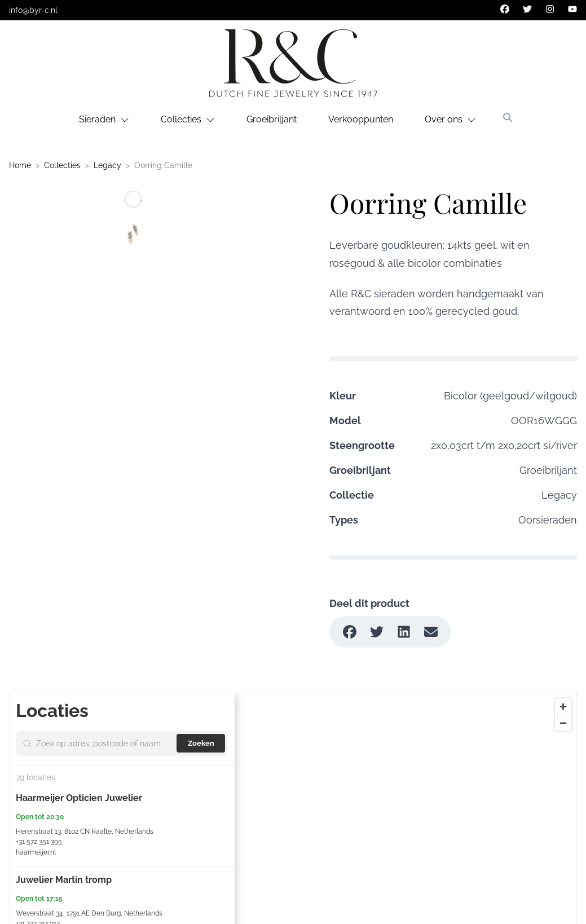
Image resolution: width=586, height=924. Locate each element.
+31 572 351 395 (39, 842)
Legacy (107, 165)
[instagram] (550, 9)
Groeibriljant (272, 119)
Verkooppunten (361, 119)
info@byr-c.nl (33, 10)
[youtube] (572, 9)
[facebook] (505, 9)
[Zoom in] (563, 707)
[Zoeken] (508, 117)
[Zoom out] (563, 723)
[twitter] (527, 9)
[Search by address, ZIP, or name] (105, 743)
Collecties (62, 165)
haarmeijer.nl (36, 852)
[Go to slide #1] (133, 234)
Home (20, 165)
